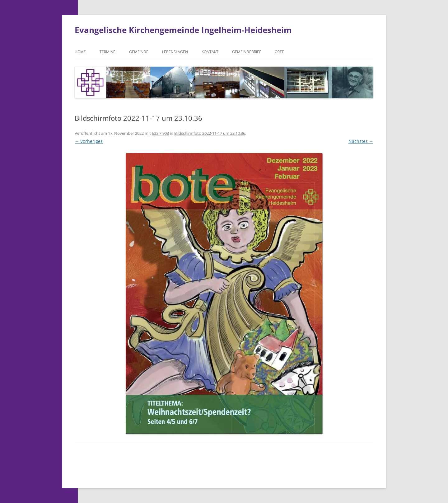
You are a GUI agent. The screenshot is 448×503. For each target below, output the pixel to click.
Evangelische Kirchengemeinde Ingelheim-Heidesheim (183, 30)
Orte (279, 52)
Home (80, 52)
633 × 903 (160, 133)
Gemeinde (139, 52)
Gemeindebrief (247, 52)
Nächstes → (361, 141)
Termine (107, 52)
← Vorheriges (89, 141)
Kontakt (210, 52)
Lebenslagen (175, 52)
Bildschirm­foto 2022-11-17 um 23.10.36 (210, 133)
